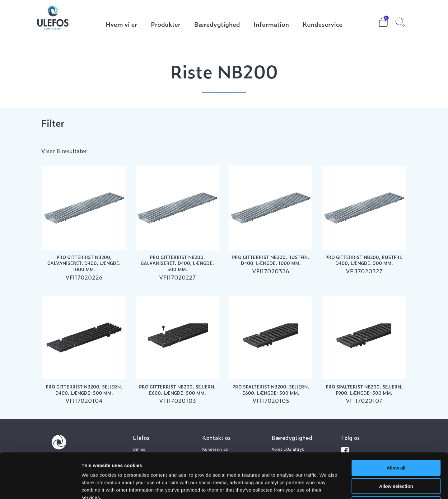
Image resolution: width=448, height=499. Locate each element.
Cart (378, 20)
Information (271, 25)
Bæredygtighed (217, 25)
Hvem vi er (121, 25)
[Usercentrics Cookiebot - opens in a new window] (40, 487)
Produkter (166, 25)
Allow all (396, 423)
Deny (396, 459)
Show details (327, 487)
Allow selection (396, 441)
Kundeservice (323, 25)
